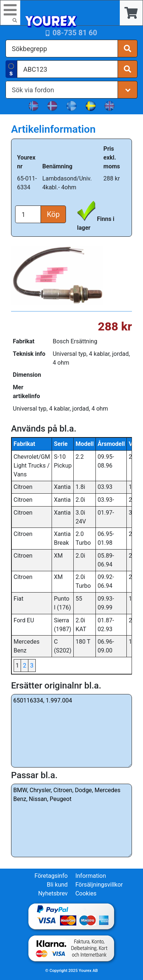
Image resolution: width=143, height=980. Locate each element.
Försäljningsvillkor (99, 885)
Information (90, 876)
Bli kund (57, 885)
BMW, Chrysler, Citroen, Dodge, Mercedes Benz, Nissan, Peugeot (71, 820)
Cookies (86, 893)
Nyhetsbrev (53, 893)
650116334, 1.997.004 (71, 731)
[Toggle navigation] (10, 13)
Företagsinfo (51, 876)
